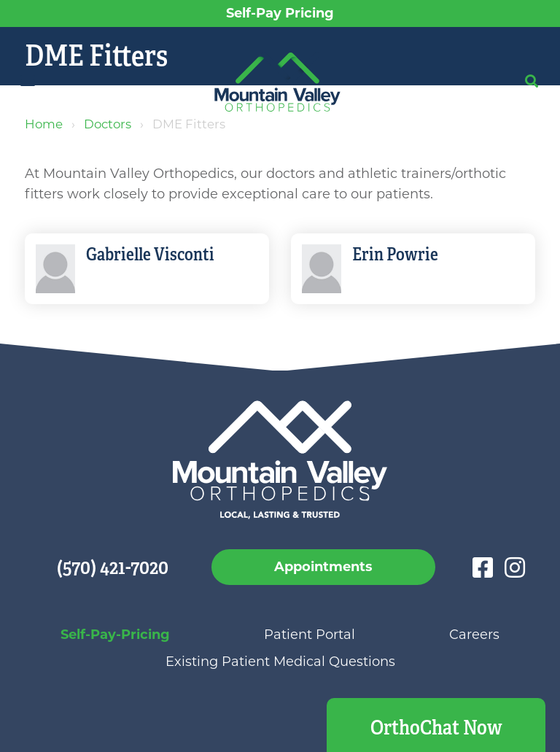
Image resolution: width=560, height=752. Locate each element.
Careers (474, 635)
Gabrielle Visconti (150, 255)
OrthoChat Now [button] (436, 728)
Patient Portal (310, 635)
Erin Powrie (395, 255)
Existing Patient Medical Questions (280, 662)
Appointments (323, 567)
